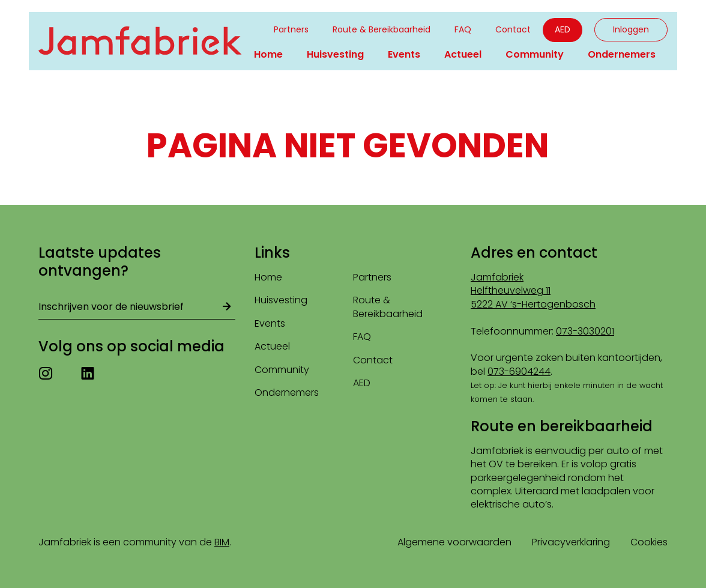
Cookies (649, 542)
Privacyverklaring (571, 542)
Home (268, 54)
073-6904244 (519, 371)
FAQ (463, 29)
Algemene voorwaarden (454, 542)
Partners (291, 29)
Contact (513, 29)
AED (563, 29)
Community (535, 54)
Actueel (463, 54)
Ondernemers (622, 54)
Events (404, 54)
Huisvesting (335, 54)
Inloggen (631, 29)
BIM (222, 542)
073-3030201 (585, 331)
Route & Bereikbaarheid (382, 29)
